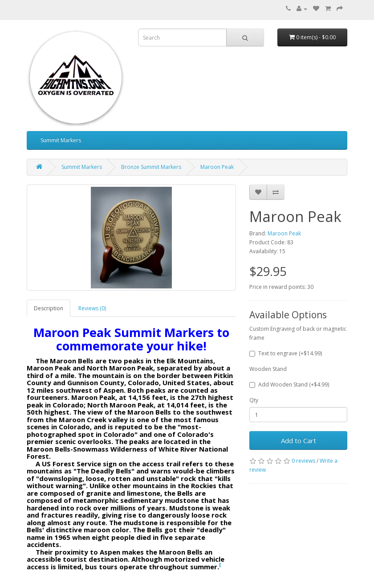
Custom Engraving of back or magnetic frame (298, 333)
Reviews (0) (92, 308)
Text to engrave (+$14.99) (286, 353)
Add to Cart (299, 440)
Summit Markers (61, 140)
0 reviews (303, 461)
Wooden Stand (268, 369)
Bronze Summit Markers (151, 167)
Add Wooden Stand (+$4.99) (289, 384)
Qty (254, 400)
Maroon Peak (217, 167)
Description (49, 308)
